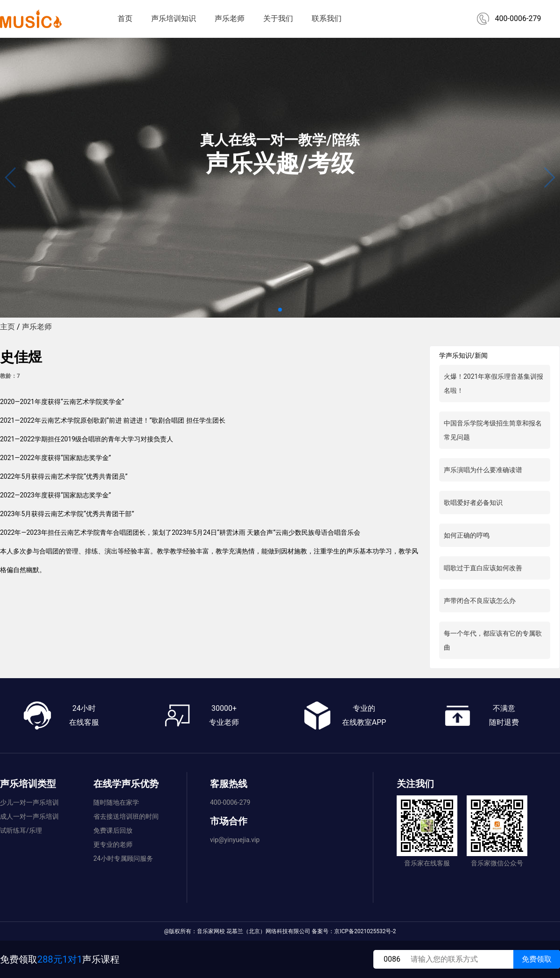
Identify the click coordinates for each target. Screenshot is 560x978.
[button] (280, 310)
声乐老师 (230, 18)
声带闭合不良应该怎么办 (480, 601)
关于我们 (278, 18)
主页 (7, 327)
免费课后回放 (113, 830)
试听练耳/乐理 (21, 830)
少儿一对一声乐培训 (29, 802)
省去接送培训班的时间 (126, 816)
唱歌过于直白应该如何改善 (483, 568)
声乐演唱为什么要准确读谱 (483, 470)
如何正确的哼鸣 (467, 535)
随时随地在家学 (116, 802)
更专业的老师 (113, 844)
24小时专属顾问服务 (123, 858)
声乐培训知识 (174, 18)
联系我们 (327, 18)
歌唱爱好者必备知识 (473, 503)
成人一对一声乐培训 (29, 816)
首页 (125, 18)
